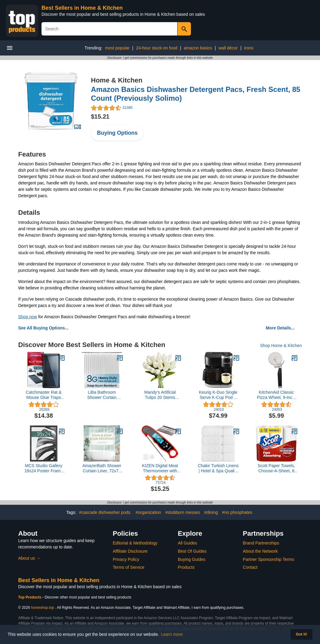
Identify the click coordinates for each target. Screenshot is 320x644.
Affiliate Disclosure (130, 551)
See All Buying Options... (43, 328)
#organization (148, 512)
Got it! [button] (301, 634)
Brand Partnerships (261, 543)
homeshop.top (42, 608)
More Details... (280, 328)
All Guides (188, 543)
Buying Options (117, 133)
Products (186, 567)
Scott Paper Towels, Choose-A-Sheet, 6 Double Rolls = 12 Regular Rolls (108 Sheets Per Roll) (276, 468)
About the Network (260, 551)
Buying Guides (192, 559)
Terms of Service (128, 567)
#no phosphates (237, 512)
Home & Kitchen (117, 80)
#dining (211, 512)
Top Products (30, 597)
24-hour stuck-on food (157, 48)
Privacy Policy (126, 559)
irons (249, 48)
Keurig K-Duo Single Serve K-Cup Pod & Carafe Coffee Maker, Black (218, 395)
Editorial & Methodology (135, 543)
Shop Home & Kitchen (281, 346)
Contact (250, 567)
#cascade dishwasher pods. (105, 512)
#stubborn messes (183, 512)
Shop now (28, 317)
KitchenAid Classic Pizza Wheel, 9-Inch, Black (276, 395)
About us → (29, 558)
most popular (117, 48)
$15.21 (100, 116)
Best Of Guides (192, 551)
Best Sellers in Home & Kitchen (82, 8)
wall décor (228, 48)
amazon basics (198, 48)
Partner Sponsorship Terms (268, 559)
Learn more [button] (172, 634)
